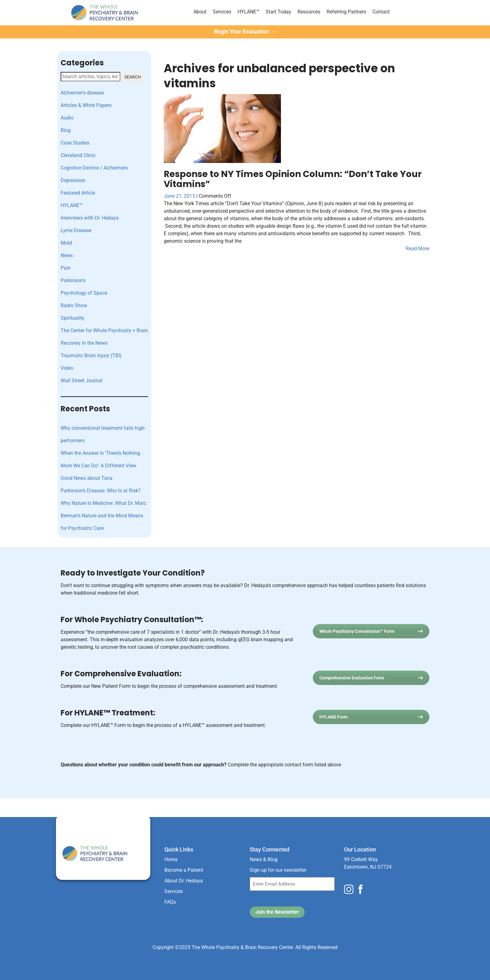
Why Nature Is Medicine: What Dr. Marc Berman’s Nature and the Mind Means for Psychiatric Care (103, 516)
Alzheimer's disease (82, 93)
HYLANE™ (248, 12)
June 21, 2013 (180, 196)
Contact (381, 12)
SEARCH (133, 77)
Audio (67, 118)
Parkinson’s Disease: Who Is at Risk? (101, 491)
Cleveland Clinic (78, 155)
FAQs (170, 902)
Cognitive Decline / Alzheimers (94, 168)
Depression (73, 180)
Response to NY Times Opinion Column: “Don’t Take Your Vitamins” (293, 179)
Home (171, 859)
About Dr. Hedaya (184, 881)
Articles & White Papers (86, 105)
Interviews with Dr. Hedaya (90, 218)
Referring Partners (346, 12)
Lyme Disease (76, 230)
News (67, 255)
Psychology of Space (84, 293)
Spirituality (72, 318)
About (200, 12)
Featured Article (78, 193)
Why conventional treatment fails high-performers (103, 434)
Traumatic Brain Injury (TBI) (91, 355)
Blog (66, 130)
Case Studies (75, 143)
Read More (417, 249)
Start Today (278, 12)
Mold (66, 243)
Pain (66, 268)
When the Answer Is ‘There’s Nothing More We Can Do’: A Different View (100, 459)
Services (222, 12)
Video (67, 368)
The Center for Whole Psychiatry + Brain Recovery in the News (104, 337)
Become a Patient (184, 870)
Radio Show (74, 305)
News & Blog (264, 859)
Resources (309, 12)
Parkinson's (73, 280)
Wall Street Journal (82, 381)
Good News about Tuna (87, 478)
